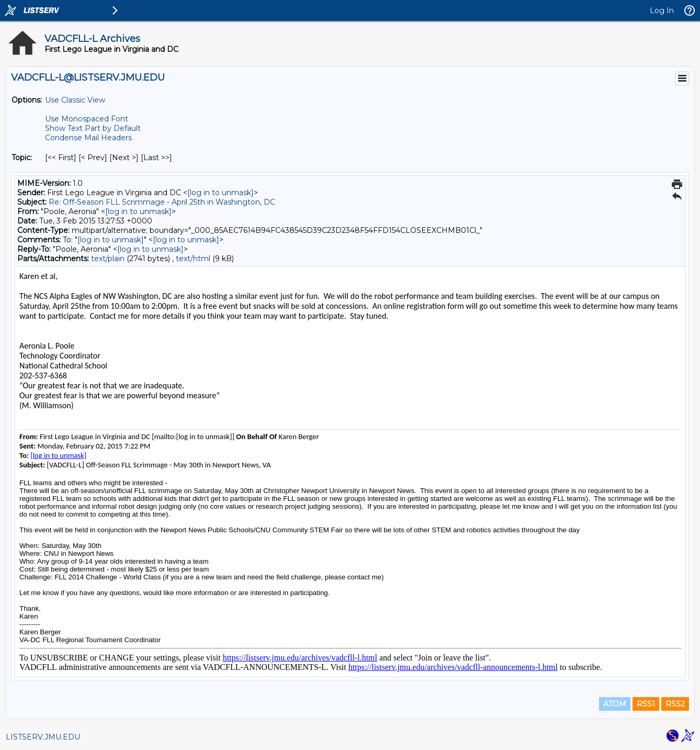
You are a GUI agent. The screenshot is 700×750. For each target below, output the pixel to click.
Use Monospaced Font (87, 119)
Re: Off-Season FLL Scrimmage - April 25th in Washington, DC (162, 202)
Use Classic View (75, 100)
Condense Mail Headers (88, 138)
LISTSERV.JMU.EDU (43, 737)
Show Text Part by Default (93, 128)
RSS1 (646, 704)
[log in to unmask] (221, 193)
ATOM (615, 704)
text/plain (108, 259)
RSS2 (675, 704)
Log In (662, 10)
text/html (193, 259)
